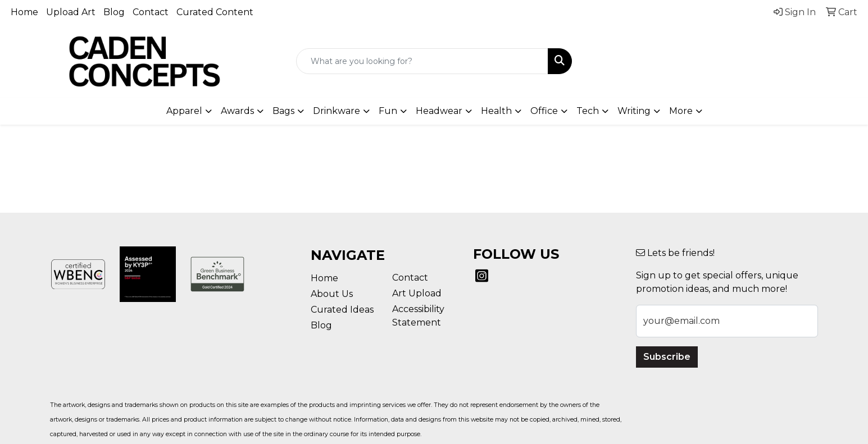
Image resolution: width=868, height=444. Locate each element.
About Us (332, 294)
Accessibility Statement (418, 316)
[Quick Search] (422, 61)
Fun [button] (388, 111)
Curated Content (215, 12)
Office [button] (544, 111)
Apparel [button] (184, 111)
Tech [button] (588, 111)
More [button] (681, 111)
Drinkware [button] (337, 111)
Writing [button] (634, 111)
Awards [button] (237, 111)
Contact (151, 12)
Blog (114, 12)
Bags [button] (283, 111)
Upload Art (71, 12)
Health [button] (496, 111)
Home (24, 12)
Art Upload (417, 293)
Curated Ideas (342, 310)
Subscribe (667, 357)
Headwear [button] (439, 111)
